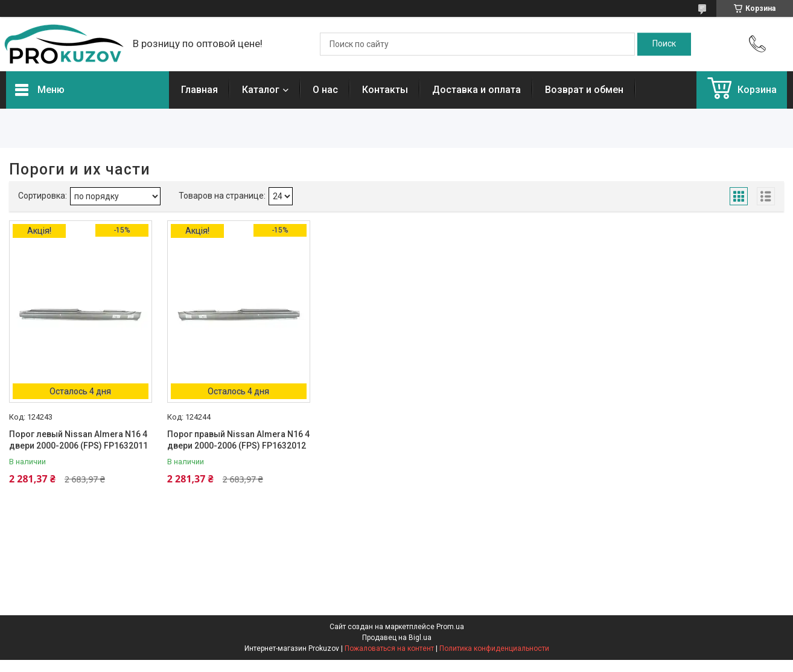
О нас (325, 90)
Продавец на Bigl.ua (397, 638)
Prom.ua (450, 627)
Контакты (385, 90)
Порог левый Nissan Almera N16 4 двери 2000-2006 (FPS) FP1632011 (78, 440)
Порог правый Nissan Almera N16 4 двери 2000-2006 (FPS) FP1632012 (238, 440)
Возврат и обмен (584, 90)
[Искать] (664, 44)
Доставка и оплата (476, 90)
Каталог (261, 90)
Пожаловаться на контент (389, 648)
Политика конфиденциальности (494, 648)
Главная (199, 90)
